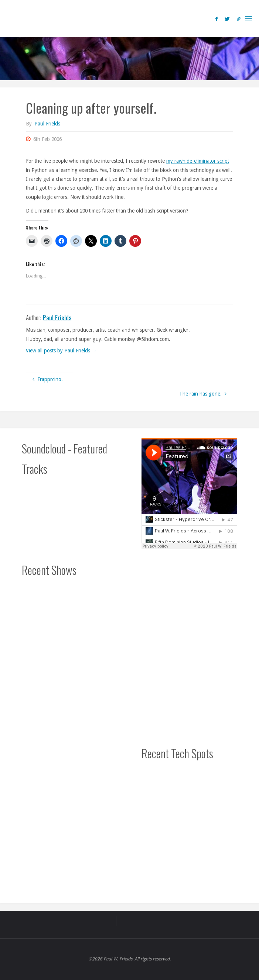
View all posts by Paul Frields (61, 351)
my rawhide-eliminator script (198, 161)
